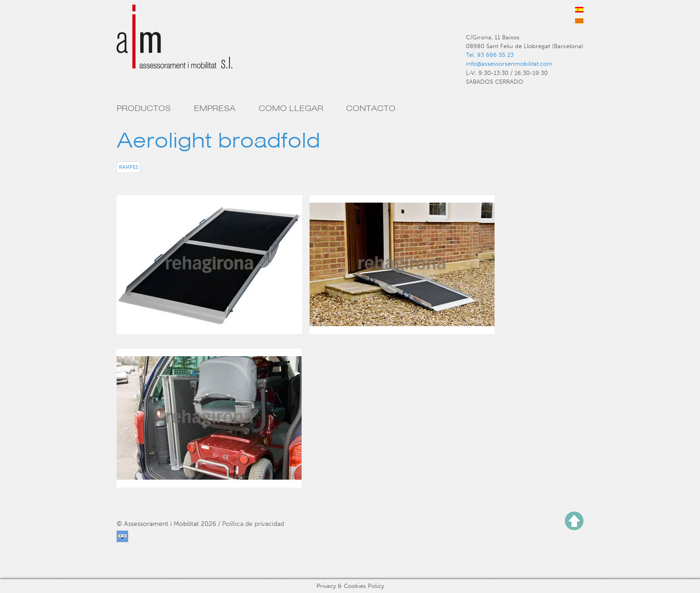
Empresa (215, 108)
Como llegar (291, 108)
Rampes (129, 167)
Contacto (371, 108)
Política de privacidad (253, 524)
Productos (144, 108)
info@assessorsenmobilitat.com (509, 64)
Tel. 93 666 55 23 (490, 55)
